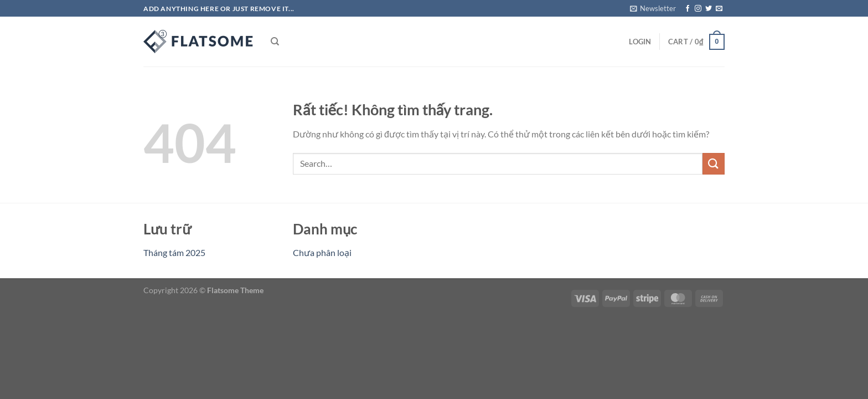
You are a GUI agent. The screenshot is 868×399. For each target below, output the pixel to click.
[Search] (275, 42)
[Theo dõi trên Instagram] (698, 9)
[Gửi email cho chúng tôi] (719, 9)
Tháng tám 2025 (174, 252)
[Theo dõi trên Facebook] (688, 9)
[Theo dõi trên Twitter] (709, 9)
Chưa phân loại (322, 252)
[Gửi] (714, 164)
